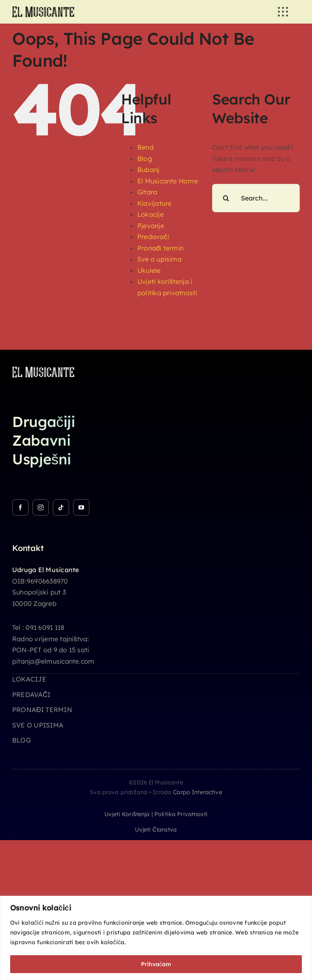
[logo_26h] (43, 10)
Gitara (147, 192)
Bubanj (148, 170)
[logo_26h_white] (43, 370)
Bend (145, 147)
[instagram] (41, 507)
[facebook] (20, 507)
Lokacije (151, 214)
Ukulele (149, 270)
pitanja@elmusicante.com (53, 661)
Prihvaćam (156, 964)
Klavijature (155, 203)
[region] (156, 938)
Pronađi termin (160, 248)
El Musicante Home (168, 181)
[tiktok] (61, 507)
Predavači (153, 237)
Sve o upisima (159, 259)
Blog (145, 159)
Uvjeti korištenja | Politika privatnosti (156, 814)
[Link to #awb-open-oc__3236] (283, 12)
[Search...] (256, 198)
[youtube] (81, 507)
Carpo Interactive (197, 792)
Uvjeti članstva (156, 830)
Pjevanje (151, 226)
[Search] (226, 198)
